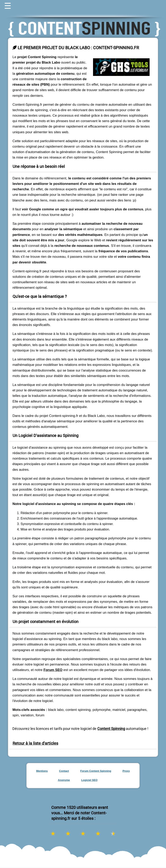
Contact (64, 771)
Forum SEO (53, 670)
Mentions (42, 771)
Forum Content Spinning (96, 771)
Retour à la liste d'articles (35, 743)
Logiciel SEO (89, 780)
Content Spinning (111, 729)
